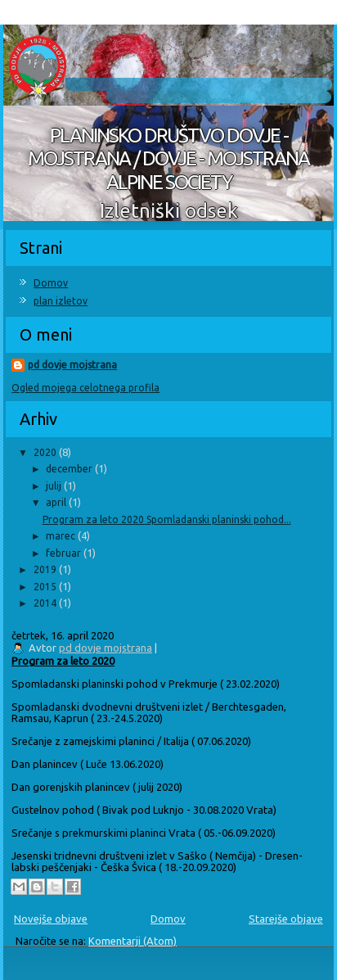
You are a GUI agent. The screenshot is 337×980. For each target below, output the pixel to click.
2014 (46, 603)
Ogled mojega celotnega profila (85, 388)
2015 (46, 587)
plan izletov (61, 301)
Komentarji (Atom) (133, 941)
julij (55, 486)
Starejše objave (286, 919)
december (70, 469)
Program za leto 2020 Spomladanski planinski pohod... (167, 519)
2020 (46, 452)
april (57, 502)
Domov (51, 283)
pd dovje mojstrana (72, 365)
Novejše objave (51, 919)
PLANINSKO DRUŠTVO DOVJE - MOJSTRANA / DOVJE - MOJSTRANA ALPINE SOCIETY (168, 159)
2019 (46, 569)
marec (62, 536)
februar (65, 553)
